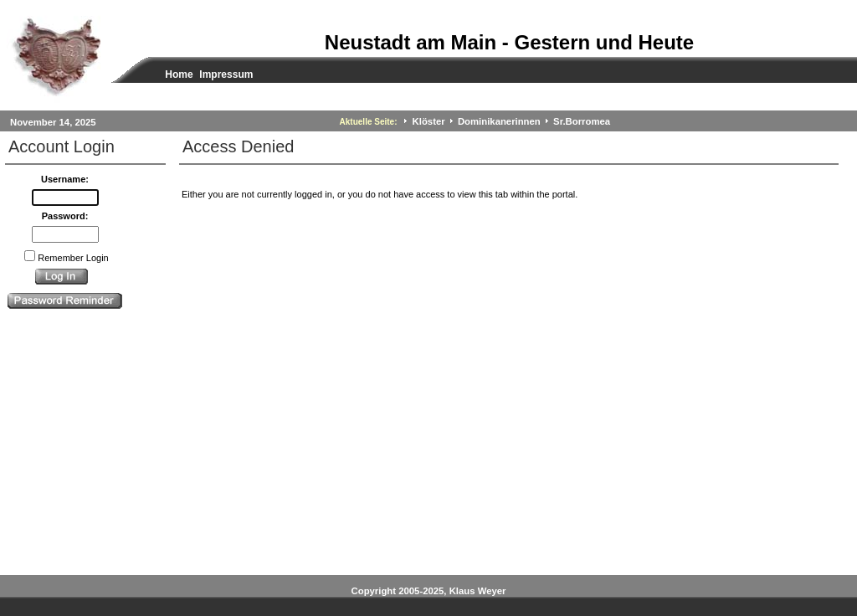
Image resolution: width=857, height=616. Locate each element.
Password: (65, 216)
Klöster (429, 121)
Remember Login (73, 258)
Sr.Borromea (582, 121)
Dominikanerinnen (499, 121)
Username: (65, 179)
